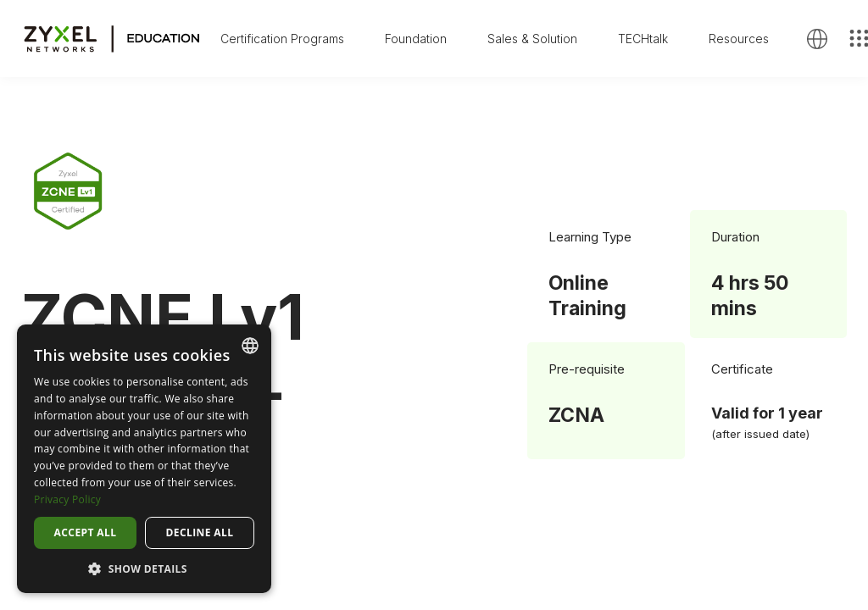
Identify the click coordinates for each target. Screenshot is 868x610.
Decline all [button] (200, 532)
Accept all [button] (86, 532)
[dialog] (144, 459)
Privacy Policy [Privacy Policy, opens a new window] (67, 499)
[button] (144, 568)
